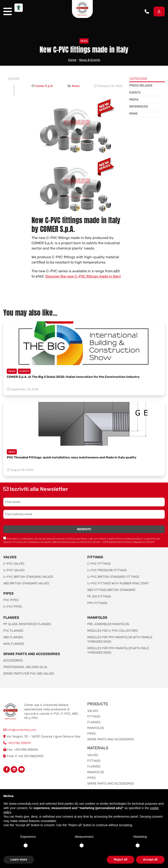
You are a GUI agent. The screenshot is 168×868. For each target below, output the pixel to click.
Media (134, 100)
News (84, 41)
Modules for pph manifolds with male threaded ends (118, 650)
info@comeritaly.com (20, 730)
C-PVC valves (14, 564)
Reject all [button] (120, 859)
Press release (141, 86)
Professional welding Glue (25, 667)
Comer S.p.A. (44, 86)
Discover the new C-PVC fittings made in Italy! (83, 276)
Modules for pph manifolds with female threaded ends (120, 639)
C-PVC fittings (99, 564)
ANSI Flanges (14, 644)
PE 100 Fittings (99, 597)
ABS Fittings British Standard (111, 590)
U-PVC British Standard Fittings (113, 577)
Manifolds (97, 618)
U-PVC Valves (14, 570)
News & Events (90, 60)
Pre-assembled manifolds (108, 624)
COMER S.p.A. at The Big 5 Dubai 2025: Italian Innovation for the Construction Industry (73, 377)
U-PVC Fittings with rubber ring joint (118, 583)
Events (135, 93)
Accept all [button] (150, 859)
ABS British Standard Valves (26, 583)
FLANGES (11, 618)
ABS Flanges (13, 637)
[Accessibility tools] (19, 8)
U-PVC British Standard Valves (28, 577)
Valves (10, 557)
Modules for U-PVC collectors (112, 631)
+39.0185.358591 (19, 743)
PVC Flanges (13, 631)
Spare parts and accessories (32, 654)
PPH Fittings (97, 603)
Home (72, 60)
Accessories (13, 660)
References (139, 107)
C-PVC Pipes (13, 607)
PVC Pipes (11, 600)
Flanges (94, 722)
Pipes (8, 593)
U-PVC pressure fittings (107, 570)
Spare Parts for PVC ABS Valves (29, 674)
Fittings (95, 557)
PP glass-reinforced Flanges (27, 624)
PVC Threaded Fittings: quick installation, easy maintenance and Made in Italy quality (72, 457)
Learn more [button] (19, 859)
